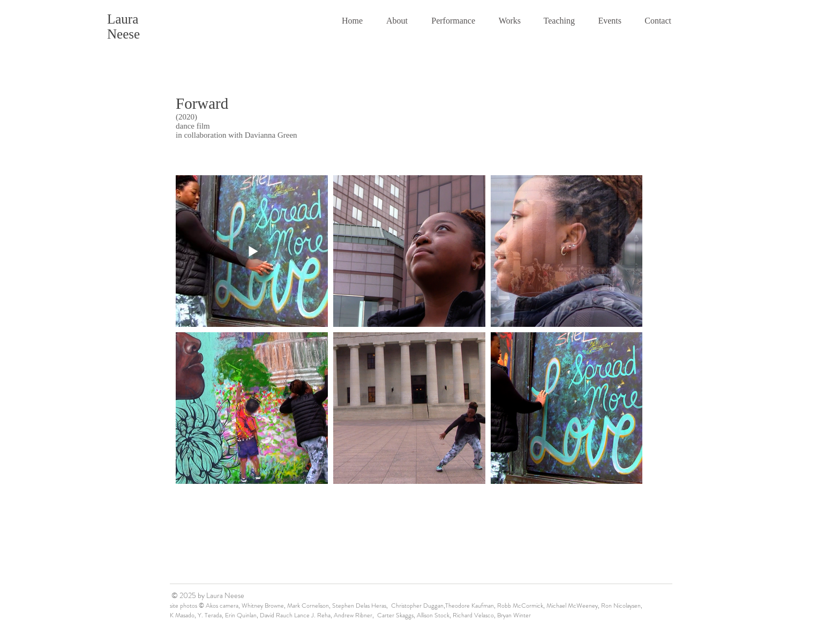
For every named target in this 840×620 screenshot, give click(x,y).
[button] (393, 21)
